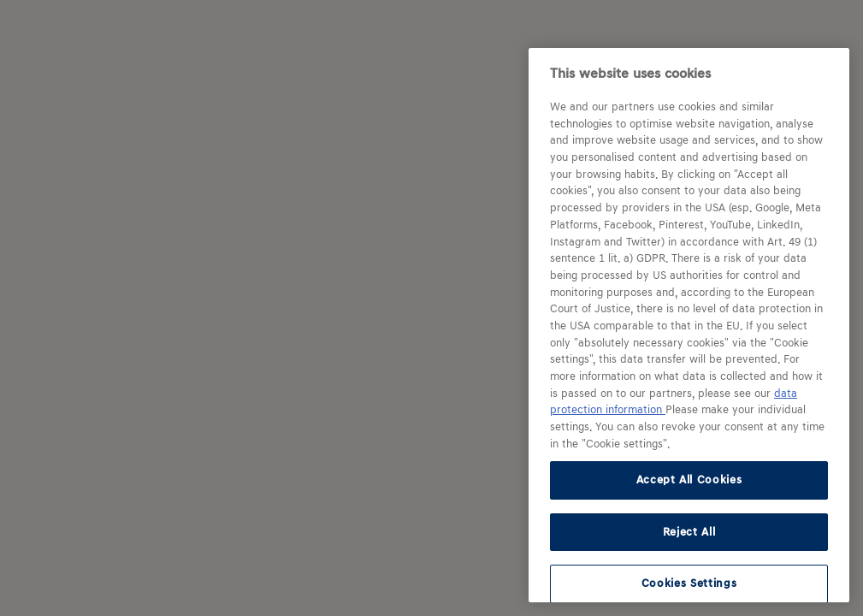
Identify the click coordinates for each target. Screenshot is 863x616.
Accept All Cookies (689, 480)
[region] (689, 325)
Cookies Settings (689, 583)
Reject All (689, 532)
